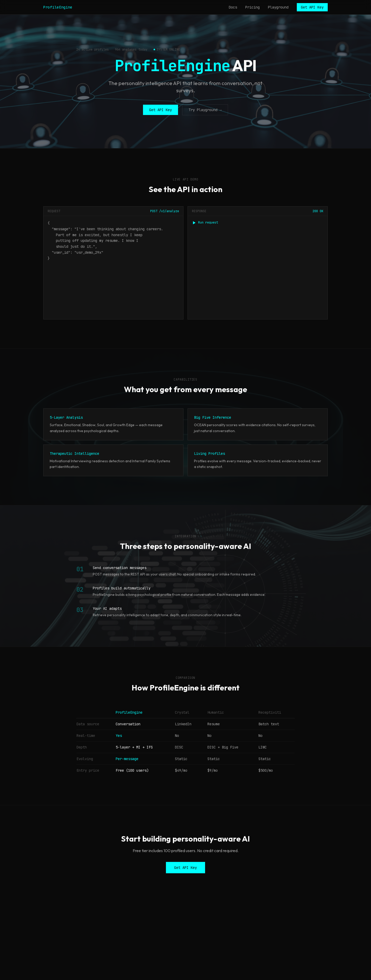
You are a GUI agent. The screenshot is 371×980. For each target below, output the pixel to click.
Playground (278, 7)
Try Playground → (205, 110)
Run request (205, 223)
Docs (233, 7)
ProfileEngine (58, 7)
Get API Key (312, 7)
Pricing (252, 7)
